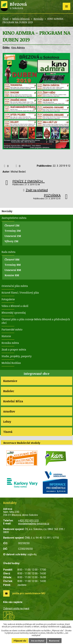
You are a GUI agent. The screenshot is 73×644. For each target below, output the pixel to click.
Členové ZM (12, 225)
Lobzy (7, 422)
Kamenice (10, 381)
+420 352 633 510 (28, 521)
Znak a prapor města (14, 350)
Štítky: (6, 48)
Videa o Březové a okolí (15, 306)
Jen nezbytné (38, 641)
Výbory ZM (11, 241)
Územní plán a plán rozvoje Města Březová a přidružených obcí (36, 321)
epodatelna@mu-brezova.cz (34, 524)
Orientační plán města (15, 286)
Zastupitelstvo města (14, 218)
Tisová (8, 432)
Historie (6, 336)
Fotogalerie (8, 299)
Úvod (5, 19)
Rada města (9, 252)
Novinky (38, 19)
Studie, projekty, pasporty (17, 356)
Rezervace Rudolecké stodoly (22, 443)
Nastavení (54, 641)
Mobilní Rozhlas (11, 363)
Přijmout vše (20, 641)
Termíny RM (13, 265)
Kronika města (10, 343)
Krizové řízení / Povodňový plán (20, 293)
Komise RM (12, 275)
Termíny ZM (13, 231)
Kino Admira (18, 48)
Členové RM (12, 260)
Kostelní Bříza (13, 401)
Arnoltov (9, 411)
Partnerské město (12, 329)
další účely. (66, 627)
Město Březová (21, 19)
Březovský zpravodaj (14, 313)
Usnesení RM (13, 270)
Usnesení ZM (13, 236)
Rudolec (9, 391)
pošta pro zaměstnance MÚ (29, 593)
